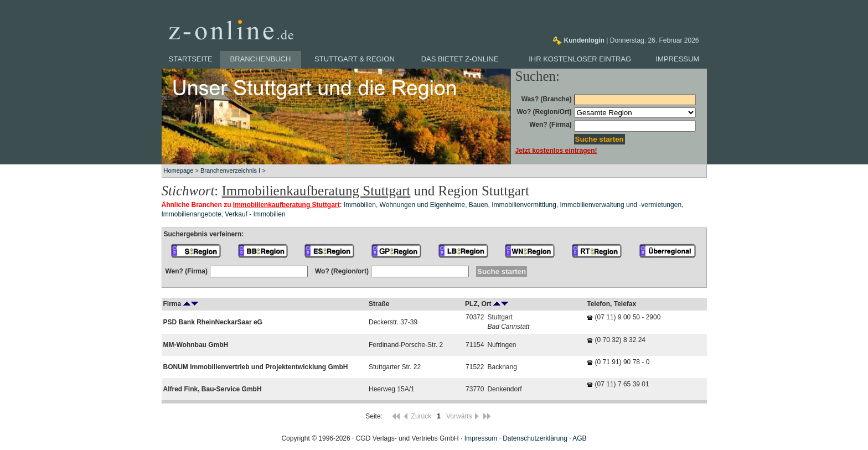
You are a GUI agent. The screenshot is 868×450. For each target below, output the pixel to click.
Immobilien (360, 205)
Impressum (678, 59)
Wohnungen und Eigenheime (423, 205)
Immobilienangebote (192, 214)
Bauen (479, 205)
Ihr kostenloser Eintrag (580, 59)
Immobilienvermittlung (524, 205)
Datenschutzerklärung (535, 438)
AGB (579, 438)
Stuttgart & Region (355, 59)
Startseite (191, 59)
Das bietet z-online (460, 59)
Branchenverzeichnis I (230, 170)
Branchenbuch (261, 59)
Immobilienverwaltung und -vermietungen (621, 205)
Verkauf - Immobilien (255, 214)
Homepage (179, 170)
